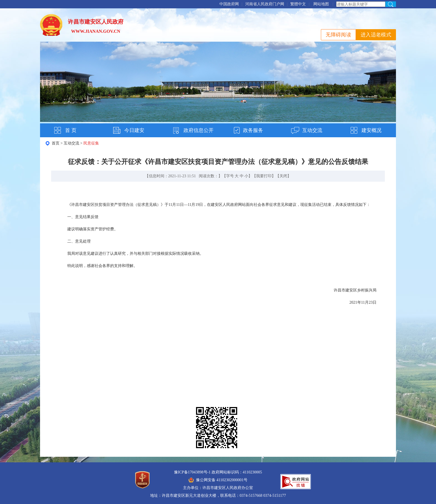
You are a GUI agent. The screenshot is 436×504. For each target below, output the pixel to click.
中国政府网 (229, 4)
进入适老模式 (376, 35)
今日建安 (134, 130)
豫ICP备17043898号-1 (192, 472)
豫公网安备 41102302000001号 (218, 480)
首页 (56, 143)
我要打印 (264, 176)
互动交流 (312, 130)
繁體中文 (298, 4)
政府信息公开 (199, 130)
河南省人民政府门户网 (265, 4)
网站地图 (321, 4)
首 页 (71, 130)
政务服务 (253, 130)
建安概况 (371, 130)
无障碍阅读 (338, 35)
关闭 (283, 176)
